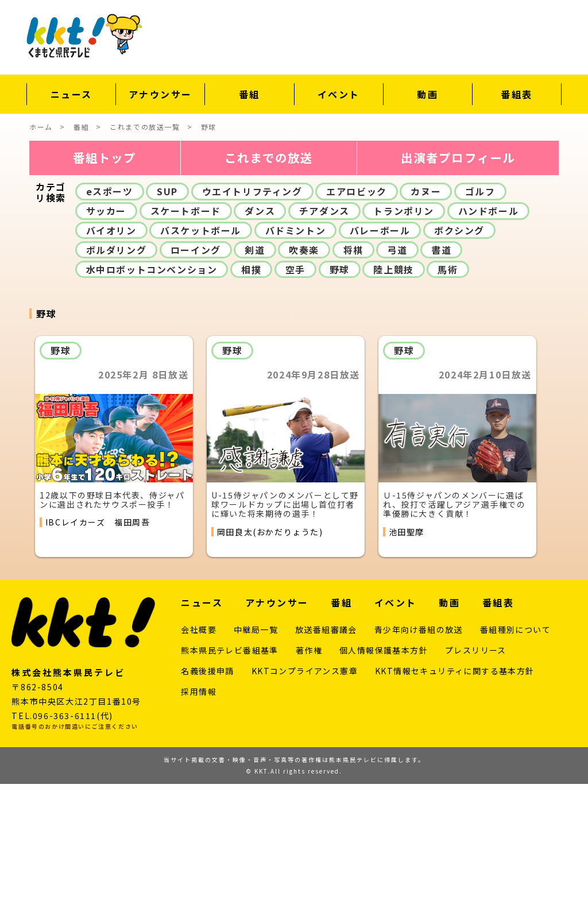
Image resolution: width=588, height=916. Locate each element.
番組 (249, 94)
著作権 (309, 783)
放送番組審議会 (326, 762)
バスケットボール (201, 362)
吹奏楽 (304, 382)
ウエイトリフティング (252, 323)
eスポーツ (110, 323)
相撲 (251, 401)
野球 (340, 401)
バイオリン (111, 362)
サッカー (106, 343)
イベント (339, 94)
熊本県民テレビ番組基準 (229, 783)
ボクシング (459, 362)
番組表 (517, 94)
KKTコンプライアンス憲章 (305, 803)
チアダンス (324, 343)
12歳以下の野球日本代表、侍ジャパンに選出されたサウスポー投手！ (112, 632)
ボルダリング (117, 382)
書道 (441, 382)
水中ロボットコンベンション (152, 401)
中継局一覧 (256, 762)
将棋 (353, 382)
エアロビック (357, 323)
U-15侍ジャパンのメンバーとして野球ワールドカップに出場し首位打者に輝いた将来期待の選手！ (285, 636)
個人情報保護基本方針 (384, 783)
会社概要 (199, 762)
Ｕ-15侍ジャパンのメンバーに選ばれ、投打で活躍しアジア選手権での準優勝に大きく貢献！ (454, 636)
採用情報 (199, 824)
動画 (428, 94)
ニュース (71, 94)
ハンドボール (489, 343)
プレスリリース (476, 783)
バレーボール (380, 362)
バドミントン (296, 362)
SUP (167, 323)
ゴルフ (480, 323)
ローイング (196, 382)
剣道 (255, 382)
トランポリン (404, 343)
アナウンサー (160, 94)
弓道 (397, 382)
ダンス (260, 343)
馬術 (448, 401)
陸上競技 (393, 401)
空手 (295, 401)
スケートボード (186, 343)
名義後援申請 (207, 803)
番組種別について (515, 762)
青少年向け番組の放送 (419, 762)
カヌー (426, 323)
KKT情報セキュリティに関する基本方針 (455, 803)
